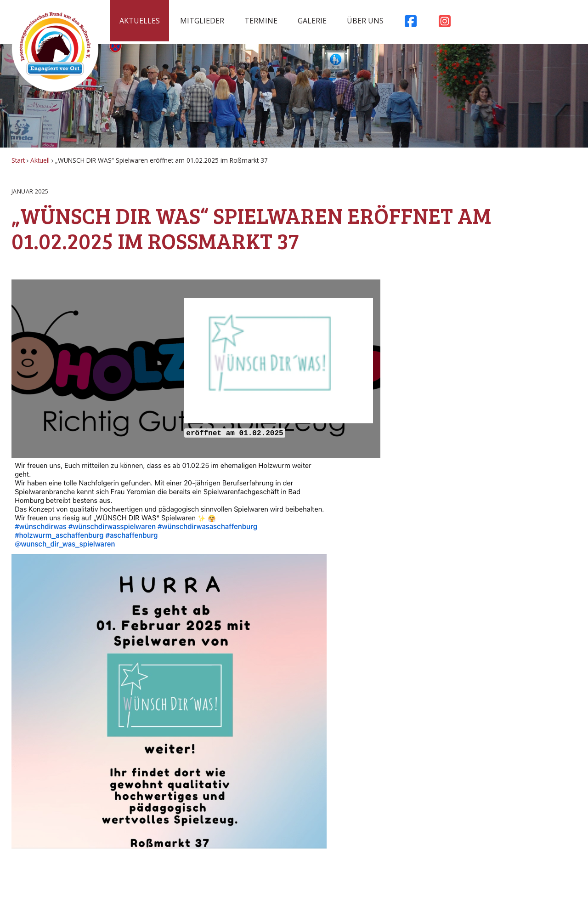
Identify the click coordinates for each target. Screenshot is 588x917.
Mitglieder (202, 21)
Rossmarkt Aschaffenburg (55, 48)
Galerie (312, 21)
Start (18, 160)
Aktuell (40, 160)
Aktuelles (140, 21)
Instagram (445, 23)
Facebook (411, 23)
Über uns (365, 21)
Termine (261, 21)
